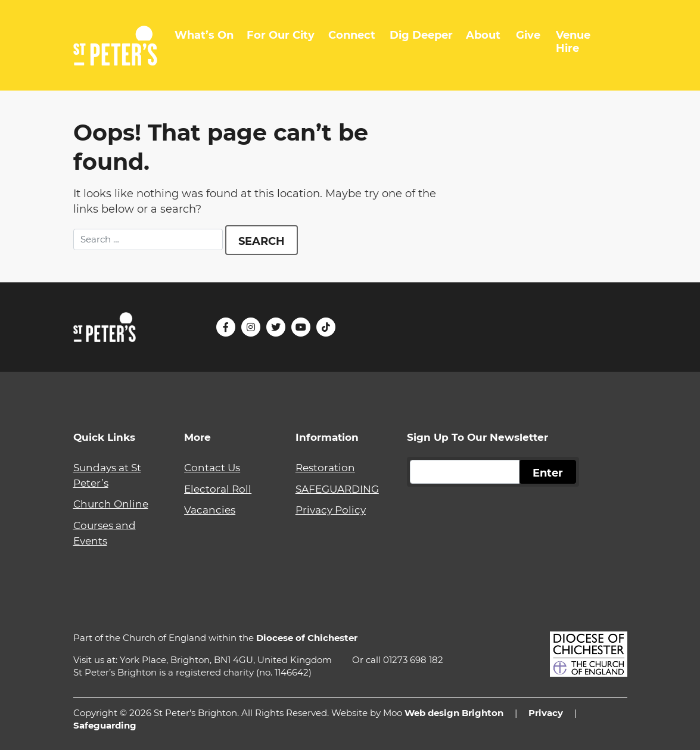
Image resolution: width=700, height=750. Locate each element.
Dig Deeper (421, 35)
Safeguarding (105, 725)
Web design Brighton (454, 713)
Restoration (325, 467)
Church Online (111, 504)
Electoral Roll (218, 489)
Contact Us (212, 467)
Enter (548, 473)
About (483, 35)
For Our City (281, 35)
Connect (352, 35)
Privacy (546, 713)
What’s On (204, 35)
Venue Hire (573, 42)
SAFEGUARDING (337, 489)
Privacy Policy (331, 510)
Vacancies (210, 510)
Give (528, 35)
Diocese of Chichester (307, 638)
